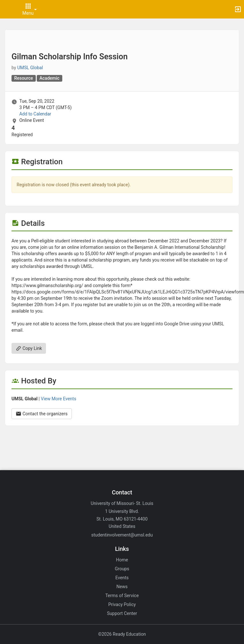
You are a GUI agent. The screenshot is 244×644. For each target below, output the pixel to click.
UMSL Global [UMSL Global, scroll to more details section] (30, 68)
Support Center (122, 613)
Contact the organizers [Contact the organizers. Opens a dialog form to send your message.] (42, 414)
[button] (8, 9)
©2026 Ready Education (122, 634)
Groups (122, 569)
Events (122, 578)
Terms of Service (122, 596)
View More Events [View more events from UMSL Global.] (59, 399)
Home (122, 560)
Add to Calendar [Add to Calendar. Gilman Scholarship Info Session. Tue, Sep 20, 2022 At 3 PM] (35, 114)
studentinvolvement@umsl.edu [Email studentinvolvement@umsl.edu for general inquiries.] (122, 535)
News (122, 587)
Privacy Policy (122, 604)
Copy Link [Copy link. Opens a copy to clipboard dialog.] (29, 348)
